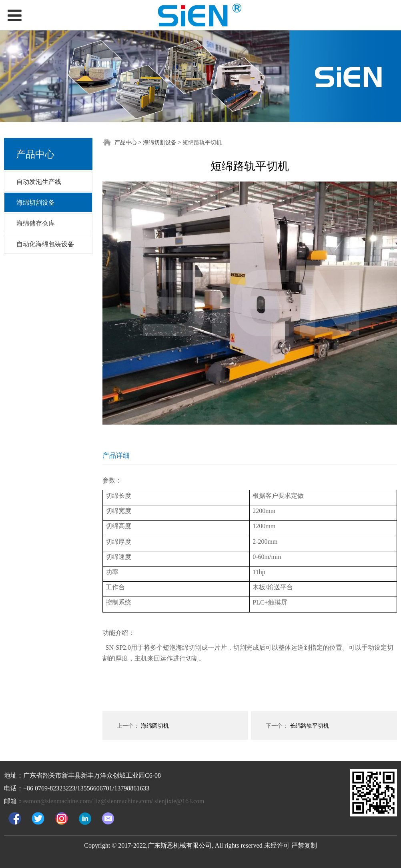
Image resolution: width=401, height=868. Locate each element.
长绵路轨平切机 (309, 725)
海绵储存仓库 (36, 223)
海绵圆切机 (155, 725)
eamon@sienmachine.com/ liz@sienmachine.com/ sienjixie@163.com (114, 801)
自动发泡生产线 (39, 182)
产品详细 (116, 455)
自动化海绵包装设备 (45, 244)
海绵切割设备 (36, 202)
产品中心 (126, 142)
